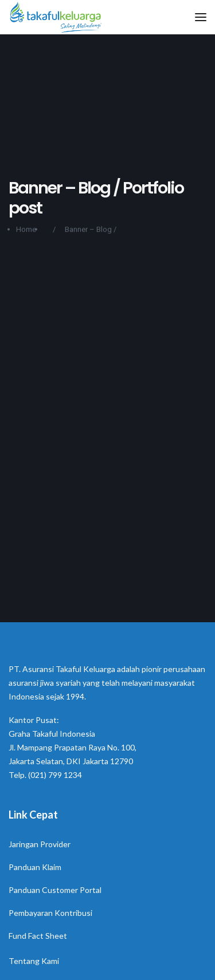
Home (26, 231)
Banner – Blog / (91, 231)
